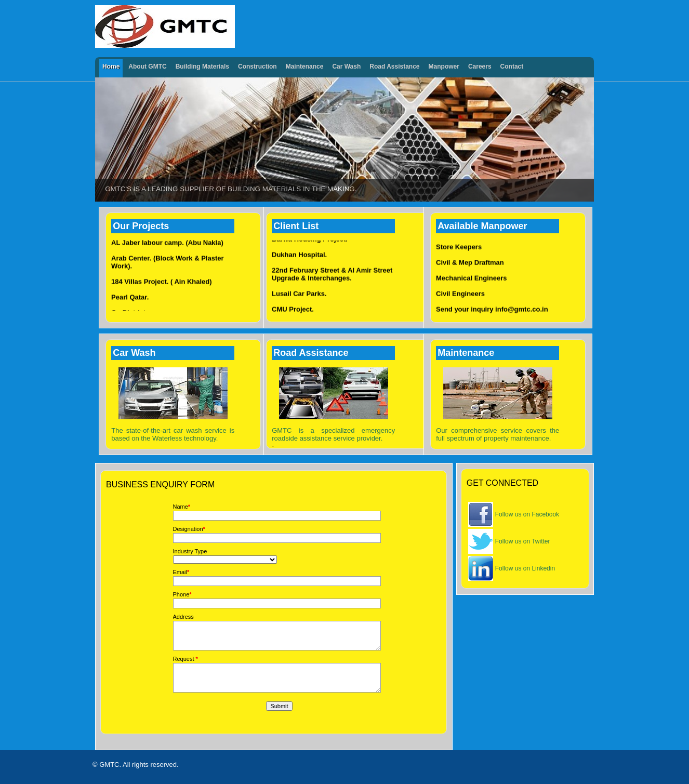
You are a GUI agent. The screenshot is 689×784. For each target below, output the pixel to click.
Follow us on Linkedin (525, 568)
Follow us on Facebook (527, 514)
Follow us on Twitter (523, 541)
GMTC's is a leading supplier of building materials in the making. (231, 189)
